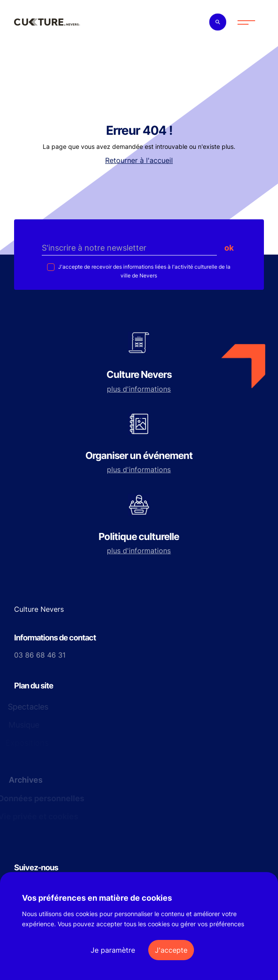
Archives (25, 780)
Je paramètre (113, 950)
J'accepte (171, 950)
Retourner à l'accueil (139, 160)
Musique (23, 725)
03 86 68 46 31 (40, 655)
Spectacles (27, 707)
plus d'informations (139, 389)
